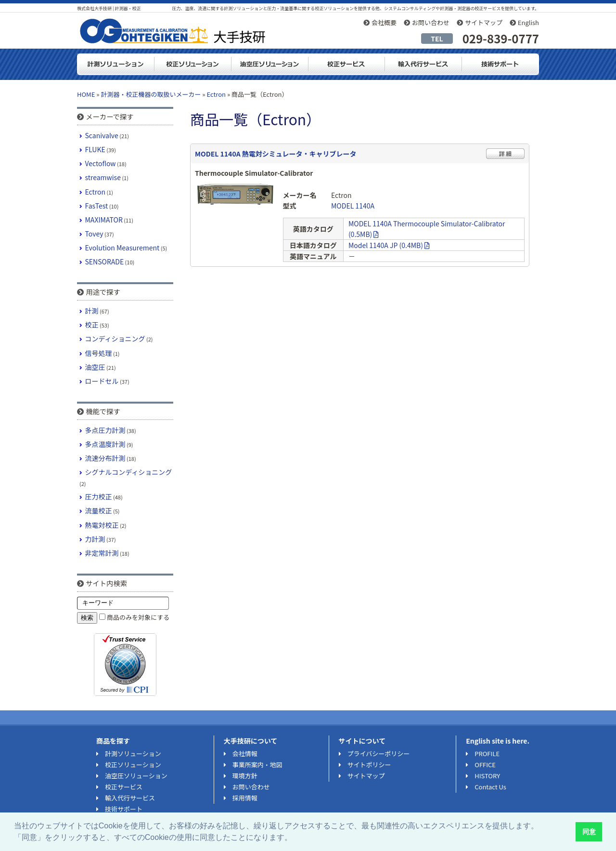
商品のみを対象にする (138, 617)
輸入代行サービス (423, 64)
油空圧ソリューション (269, 64)
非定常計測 (102, 553)
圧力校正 (99, 497)
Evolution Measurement (122, 248)
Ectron (216, 94)
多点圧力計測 (105, 430)
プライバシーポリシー (379, 753)
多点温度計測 (105, 444)
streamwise (103, 177)
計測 (92, 311)
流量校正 (99, 511)
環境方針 (245, 776)
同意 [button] (589, 832)
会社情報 (245, 753)
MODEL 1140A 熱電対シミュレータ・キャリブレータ (276, 154)
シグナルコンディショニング (129, 472)
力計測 (95, 539)
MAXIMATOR (104, 220)
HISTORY (487, 776)
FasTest (97, 206)
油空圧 (95, 367)
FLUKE (95, 149)
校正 (92, 325)
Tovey (94, 234)
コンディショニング (115, 339)
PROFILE (487, 753)
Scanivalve (102, 135)
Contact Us (490, 787)
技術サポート (500, 64)
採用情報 (245, 798)
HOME (86, 94)
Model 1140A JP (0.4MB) (389, 245)
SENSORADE (105, 262)
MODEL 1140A (353, 206)
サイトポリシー (369, 765)
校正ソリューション (192, 64)
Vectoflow (101, 163)
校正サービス (124, 787)
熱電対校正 (102, 525)
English (528, 22)
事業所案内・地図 (257, 765)
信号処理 (99, 353)
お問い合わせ (431, 22)
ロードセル (102, 381)
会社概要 (384, 22)
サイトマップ (484, 22)
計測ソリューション (115, 64)
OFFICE (485, 765)
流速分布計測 (105, 458)
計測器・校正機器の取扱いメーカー (151, 94)
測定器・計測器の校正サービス (346, 64)
